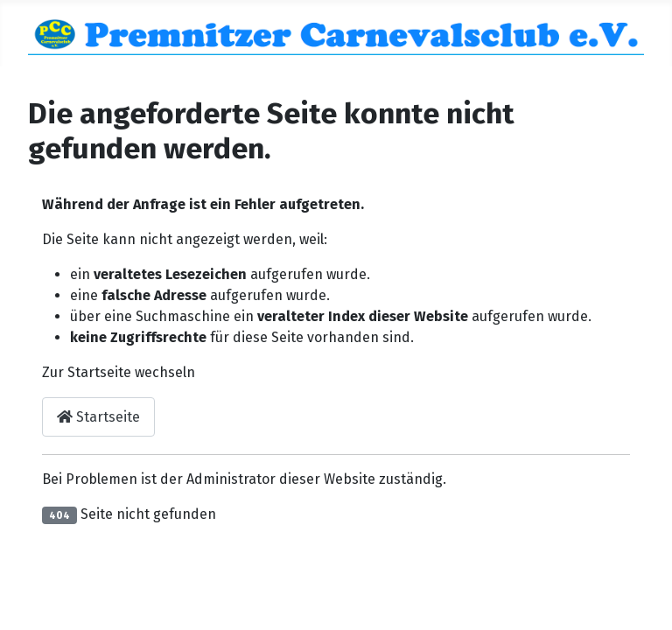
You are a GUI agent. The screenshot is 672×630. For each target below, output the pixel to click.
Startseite (98, 417)
